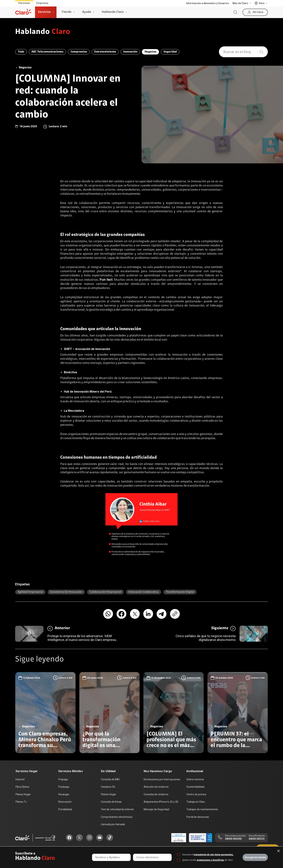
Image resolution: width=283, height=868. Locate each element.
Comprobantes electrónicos (117, 817)
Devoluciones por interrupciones (162, 779)
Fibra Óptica (22, 787)
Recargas (64, 794)
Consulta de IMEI (110, 779)
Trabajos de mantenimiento (202, 809)
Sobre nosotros (195, 779)
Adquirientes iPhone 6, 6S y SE (161, 802)
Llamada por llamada (113, 824)
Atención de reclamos (156, 787)
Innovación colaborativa (144, 592)
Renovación (65, 802)
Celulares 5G (108, 787)
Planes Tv (21, 802)
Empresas (42, 3)
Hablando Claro (113, 12)
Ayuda (87, 12)
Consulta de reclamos (156, 794)
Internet (20, 779)
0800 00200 (233, 839)
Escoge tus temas (255, 857)
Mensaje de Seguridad (156, 809)
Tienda (66, 12)
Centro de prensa (196, 794)
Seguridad (170, 52)
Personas (24, 3)
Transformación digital (180, 592)
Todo (21, 52)
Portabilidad (65, 809)
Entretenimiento (105, 52)
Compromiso (79, 52)
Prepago (63, 779)
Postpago (64, 787)
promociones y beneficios (210, 860)
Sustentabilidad (195, 787)
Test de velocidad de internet (117, 809)
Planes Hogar (23, 794)
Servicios (44, 12)
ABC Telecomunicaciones (47, 52)
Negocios (150, 52)
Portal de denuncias (198, 817)
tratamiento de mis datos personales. (214, 855)
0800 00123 (257, 839)
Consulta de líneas (111, 802)
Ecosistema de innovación (66, 592)
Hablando (43, 32)
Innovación (130, 52)
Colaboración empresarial (105, 592)
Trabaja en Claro (196, 802)
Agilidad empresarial (30, 592)
